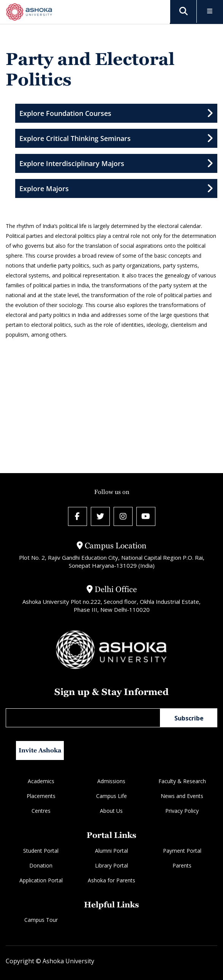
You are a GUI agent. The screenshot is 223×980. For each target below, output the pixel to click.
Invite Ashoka (40, 750)
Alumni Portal (111, 851)
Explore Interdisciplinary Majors (116, 163)
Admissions (111, 781)
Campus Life (111, 796)
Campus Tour (41, 920)
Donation (41, 865)
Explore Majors (116, 188)
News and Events (182, 796)
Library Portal (111, 865)
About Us (111, 811)
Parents (182, 865)
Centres (41, 811)
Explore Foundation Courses (116, 113)
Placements (41, 796)
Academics (41, 781)
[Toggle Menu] (210, 12)
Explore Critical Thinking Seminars (116, 138)
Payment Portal (182, 851)
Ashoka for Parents (111, 880)
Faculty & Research (182, 781)
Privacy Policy (182, 811)
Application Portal (41, 880)
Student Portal (41, 851)
